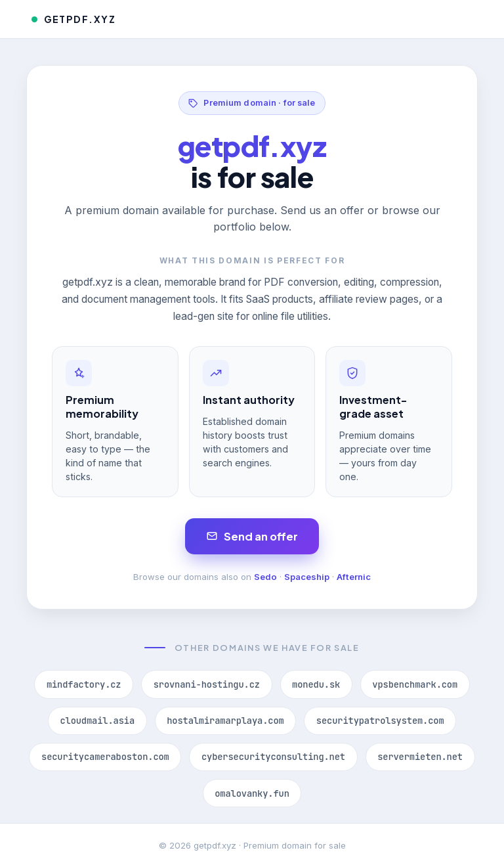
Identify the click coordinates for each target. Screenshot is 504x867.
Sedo (265, 577)
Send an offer (252, 536)
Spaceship (307, 577)
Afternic (354, 577)
